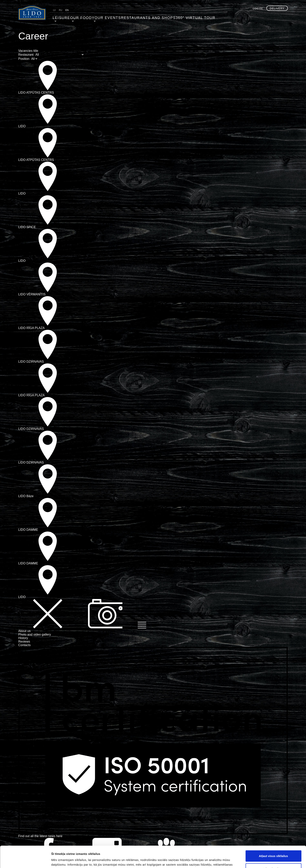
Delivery (277, 8)
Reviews (24, 642)
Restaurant (26, 55)
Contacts (25, 645)
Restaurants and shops (136, 17)
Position (24, 59)
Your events (101, 17)
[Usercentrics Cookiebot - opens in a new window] (25, 860)
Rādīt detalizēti (213, 860)
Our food (78, 17)
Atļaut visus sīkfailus (273, 834)
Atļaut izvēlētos (273, 847)
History (23, 638)
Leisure (59, 17)
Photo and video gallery (35, 634)
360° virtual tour (175, 17)
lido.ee (258, 9)
